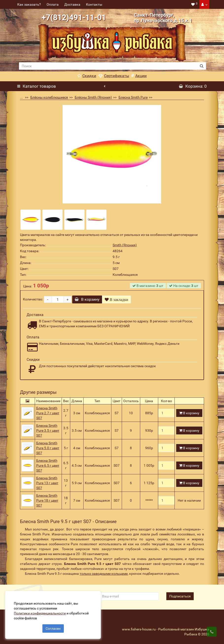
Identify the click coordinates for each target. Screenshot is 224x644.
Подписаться (180, 596)
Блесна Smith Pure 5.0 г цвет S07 (48, 448)
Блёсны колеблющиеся (49, 97)
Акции (139, 76)
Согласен (53, 626)
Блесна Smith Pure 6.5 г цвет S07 (48, 465)
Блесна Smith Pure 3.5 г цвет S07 (48, 430)
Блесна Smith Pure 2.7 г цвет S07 (48, 413)
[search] (108, 66)
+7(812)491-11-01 (74, 17)
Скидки (87, 76)
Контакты (94, 4)
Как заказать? (29, 4)
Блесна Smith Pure (133, 97)
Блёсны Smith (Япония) (93, 97)
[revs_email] (129, 596)
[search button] (202, 66)
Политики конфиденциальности (42, 611)
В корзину (90, 299)
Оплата (53, 4)
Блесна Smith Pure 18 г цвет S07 (47, 500)
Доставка (72, 4)
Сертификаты (114, 76)
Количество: (33, 299)
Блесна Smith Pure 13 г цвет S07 (47, 483)
